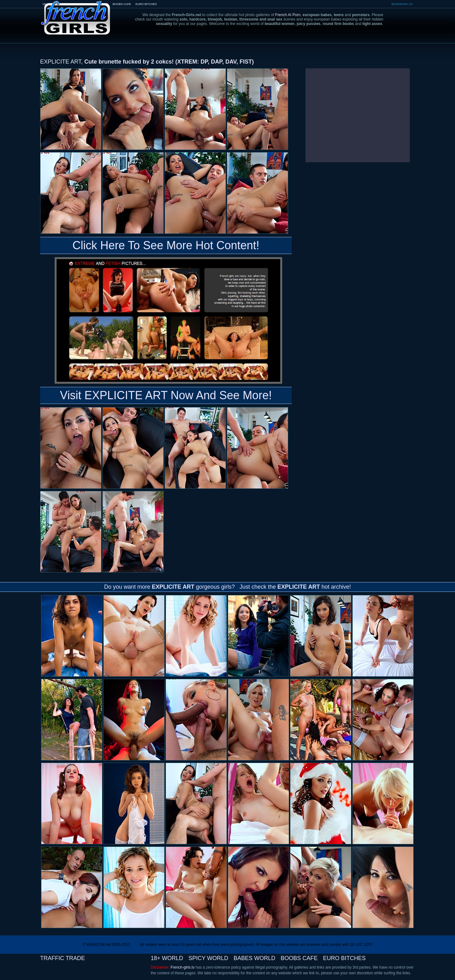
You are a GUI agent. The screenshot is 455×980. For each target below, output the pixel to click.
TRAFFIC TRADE (63, 958)
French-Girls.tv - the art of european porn (76, 13)
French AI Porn (288, 15)
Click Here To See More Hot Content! (166, 245)
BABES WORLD (254, 958)
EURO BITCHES (146, 4)
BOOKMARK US (402, 4)
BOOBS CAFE (122, 4)
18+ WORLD (167, 958)
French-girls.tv (183, 967)
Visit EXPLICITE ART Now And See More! (166, 395)
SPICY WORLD (209, 958)
